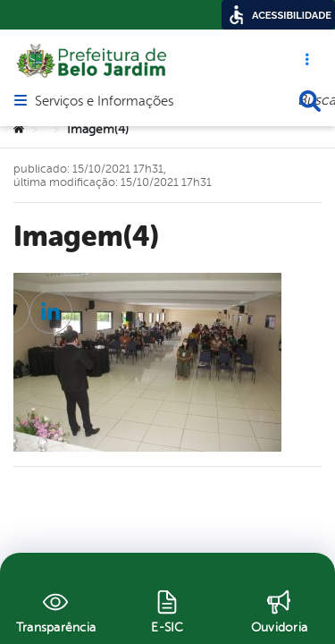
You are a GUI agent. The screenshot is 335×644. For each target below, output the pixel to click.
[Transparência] (56, 609)
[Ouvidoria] (279, 609)
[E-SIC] (167, 609)
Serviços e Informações (104, 95)
